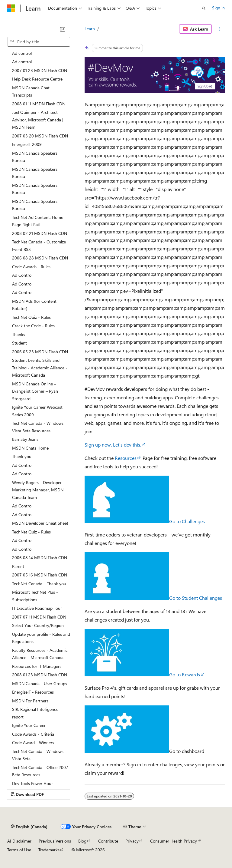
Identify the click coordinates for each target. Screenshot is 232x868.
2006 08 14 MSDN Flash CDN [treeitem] (40, 558)
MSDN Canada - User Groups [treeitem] (40, 683)
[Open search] (204, 8)
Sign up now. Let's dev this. (113, 445)
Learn (90, 29)
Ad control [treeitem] (22, 53)
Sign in (218, 8)
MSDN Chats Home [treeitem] (30, 448)
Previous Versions (55, 841)
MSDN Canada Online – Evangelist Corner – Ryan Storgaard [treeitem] (35, 391)
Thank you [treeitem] (22, 456)
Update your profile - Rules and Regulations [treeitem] (41, 638)
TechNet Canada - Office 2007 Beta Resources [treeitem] (40, 771)
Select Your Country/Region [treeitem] (38, 625)
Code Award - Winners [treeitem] (33, 743)
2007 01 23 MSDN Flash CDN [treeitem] (40, 70)
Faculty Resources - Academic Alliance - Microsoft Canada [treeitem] (40, 654)
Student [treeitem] (19, 343)
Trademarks (49, 850)
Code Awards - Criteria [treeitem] (33, 734)
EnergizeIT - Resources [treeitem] (33, 692)
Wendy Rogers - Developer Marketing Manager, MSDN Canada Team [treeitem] (38, 490)
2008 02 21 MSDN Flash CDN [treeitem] (40, 233)
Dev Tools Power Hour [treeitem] (32, 783)
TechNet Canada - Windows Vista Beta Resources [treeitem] (38, 427)
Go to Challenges (187, 521)
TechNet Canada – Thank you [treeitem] (39, 584)
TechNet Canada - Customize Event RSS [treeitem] (39, 246)
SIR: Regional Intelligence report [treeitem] (35, 713)
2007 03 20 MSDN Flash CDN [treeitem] (40, 136)
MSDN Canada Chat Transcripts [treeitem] (31, 91)
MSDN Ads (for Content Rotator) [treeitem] (34, 305)
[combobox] (39, 42)
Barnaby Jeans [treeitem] (25, 439)
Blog (82, 841)
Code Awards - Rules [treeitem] (31, 267)
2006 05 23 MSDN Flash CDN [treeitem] (40, 352)
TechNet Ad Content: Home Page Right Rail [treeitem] (38, 221)
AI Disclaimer (19, 841)
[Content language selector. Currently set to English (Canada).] (29, 827)
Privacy (132, 841)
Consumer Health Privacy (174, 841)
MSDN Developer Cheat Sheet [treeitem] (40, 523)
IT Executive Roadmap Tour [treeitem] (37, 608)
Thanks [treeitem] (19, 334)
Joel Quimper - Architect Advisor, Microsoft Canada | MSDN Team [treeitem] (38, 120)
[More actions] (219, 29)
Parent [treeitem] (18, 566)
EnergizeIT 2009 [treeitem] (27, 144)
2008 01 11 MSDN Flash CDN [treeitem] (39, 104)
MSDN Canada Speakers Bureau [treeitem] (35, 157)
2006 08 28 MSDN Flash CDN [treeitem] (40, 258)
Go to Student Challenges (196, 598)
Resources (126, 458)
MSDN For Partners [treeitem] (30, 701)
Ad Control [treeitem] (22, 275)
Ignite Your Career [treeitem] (29, 725)
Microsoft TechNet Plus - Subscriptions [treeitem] (35, 596)
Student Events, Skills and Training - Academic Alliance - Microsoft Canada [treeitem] (40, 368)
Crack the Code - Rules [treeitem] (33, 326)
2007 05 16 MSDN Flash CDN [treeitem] (40, 575)
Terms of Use (19, 850)
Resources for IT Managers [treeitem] (37, 666)
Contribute (108, 841)
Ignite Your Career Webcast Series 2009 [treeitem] (37, 411)
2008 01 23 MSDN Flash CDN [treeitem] (40, 675)
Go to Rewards (185, 674)
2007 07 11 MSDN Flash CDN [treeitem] (39, 617)
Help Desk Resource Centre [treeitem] (37, 79)
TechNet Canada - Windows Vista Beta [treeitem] (38, 755)
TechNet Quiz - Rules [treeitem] (31, 317)
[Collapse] (63, 29)
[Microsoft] (11, 8)
